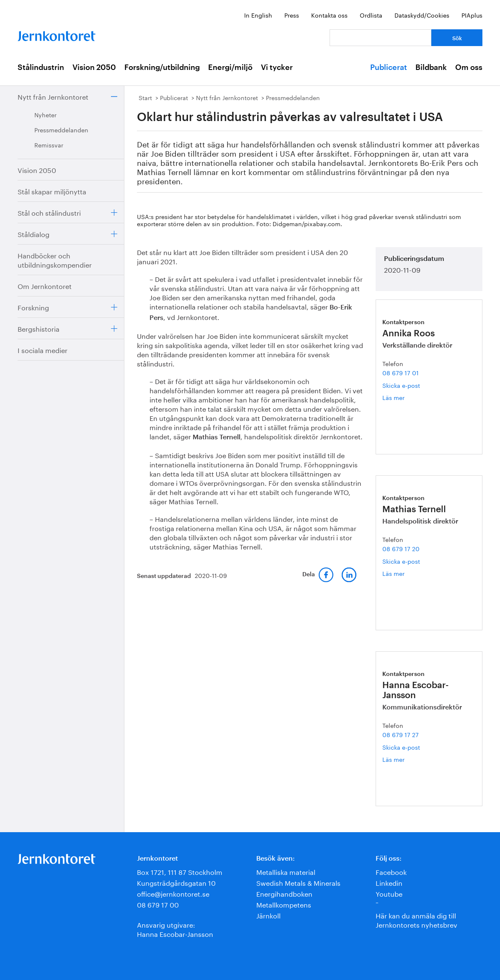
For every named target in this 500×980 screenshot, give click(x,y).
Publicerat (389, 67)
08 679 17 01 (401, 372)
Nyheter (45, 114)
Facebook (391, 871)
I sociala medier (43, 349)
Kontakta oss (329, 15)
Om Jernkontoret (45, 285)
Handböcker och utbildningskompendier (55, 259)
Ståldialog (34, 233)
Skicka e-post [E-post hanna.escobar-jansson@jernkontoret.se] (401, 747)
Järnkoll (268, 915)
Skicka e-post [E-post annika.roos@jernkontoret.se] (401, 385)
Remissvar (49, 144)
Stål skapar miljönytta (52, 191)
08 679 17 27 (401, 734)
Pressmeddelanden (61, 129)
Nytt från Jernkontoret (53, 96)
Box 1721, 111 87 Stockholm (180, 871)
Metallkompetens (284, 904)
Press (292, 15)
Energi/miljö (230, 67)
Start (145, 97)
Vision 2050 (94, 67)
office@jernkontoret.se (173, 893)
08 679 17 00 (158, 904)
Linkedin (389, 882)
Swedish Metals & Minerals (298, 882)
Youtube (389, 893)
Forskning (33, 307)
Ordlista (371, 15)
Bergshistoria (39, 328)
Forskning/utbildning (162, 67)
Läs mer (403, 397)
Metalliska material (286, 871)
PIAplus (472, 15)
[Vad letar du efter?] (380, 38)
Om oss (469, 67)
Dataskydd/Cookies (422, 15)
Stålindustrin (41, 67)
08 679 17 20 (401, 548)
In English (258, 15)
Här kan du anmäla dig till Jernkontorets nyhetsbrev (416, 919)
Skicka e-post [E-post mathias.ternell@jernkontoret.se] (401, 561)
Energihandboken (284, 893)
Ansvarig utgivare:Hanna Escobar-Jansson (175, 929)
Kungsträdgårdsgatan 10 (176, 882)
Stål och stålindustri (49, 212)
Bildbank (431, 67)
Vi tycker (277, 67)
